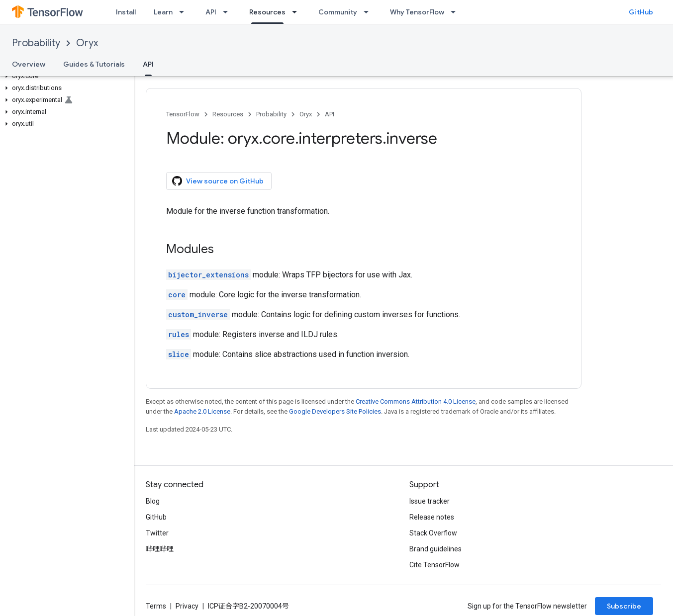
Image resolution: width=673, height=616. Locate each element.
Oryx (87, 43)
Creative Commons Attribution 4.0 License (416, 401)
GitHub (641, 12)
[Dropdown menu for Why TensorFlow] (456, 12)
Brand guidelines (435, 549)
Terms (156, 606)
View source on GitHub (218, 181)
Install (126, 12)
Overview (29, 64)
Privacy (187, 606)
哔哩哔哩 (160, 549)
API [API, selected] (148, 64)
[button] (65, 76)
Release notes (432, 517)
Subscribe (624, 606)
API (211, 12)
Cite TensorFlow (434, 565)
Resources (228, 114)
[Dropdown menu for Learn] (185, 12)
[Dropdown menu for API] (228, 12)
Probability (36, 43)
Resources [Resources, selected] (267, 12)
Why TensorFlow (417, 12)
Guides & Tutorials (94, 64)
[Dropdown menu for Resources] (297, 12)
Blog (153, 501)
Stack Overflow (433, 533)
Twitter (157, 533)
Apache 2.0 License (202, 411)
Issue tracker (430, 501)
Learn (163, 12)
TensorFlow (183, 114)
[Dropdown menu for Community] (369, 12)
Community (338, 12)
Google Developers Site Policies (335, 411)
